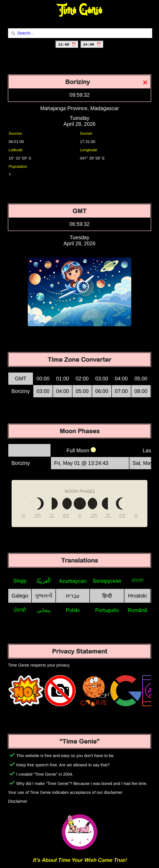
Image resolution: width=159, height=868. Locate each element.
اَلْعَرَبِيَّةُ (44, 581)
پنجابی (44, 610)
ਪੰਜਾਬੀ (20, 610)
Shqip (20, 581)
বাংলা (137, 580)
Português (107, 610)
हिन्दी (107, 596)
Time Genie (80, 10)
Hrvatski (137, 596)
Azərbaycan (73, 581)
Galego (20, 596)
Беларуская (107, 581)
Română (137, 610)
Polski (73, 610)
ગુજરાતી (44, 595)
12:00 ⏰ (67, 45)
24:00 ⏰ (92, 45)
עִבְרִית (73, 596)
